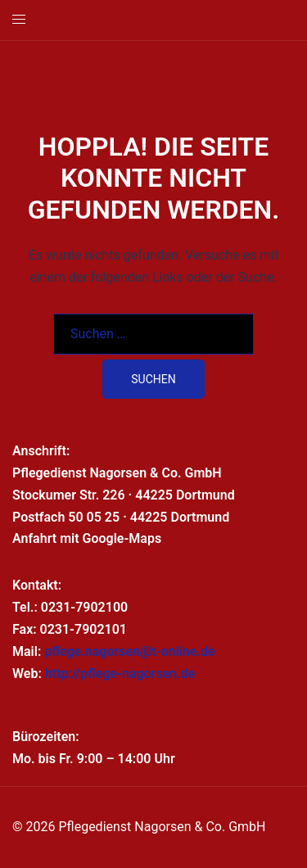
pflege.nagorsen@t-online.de (129, 651)
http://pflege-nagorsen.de (120, 674)
